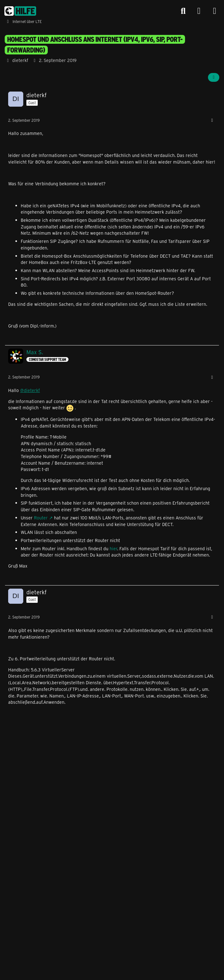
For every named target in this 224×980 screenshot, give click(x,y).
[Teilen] (214, 77)
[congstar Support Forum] (20, 11)
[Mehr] (212, 120)
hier (113, 549)
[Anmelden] (199, 11)
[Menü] (215, 11)
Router (41, 518)
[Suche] (183, 11)
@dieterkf (30, 390)
